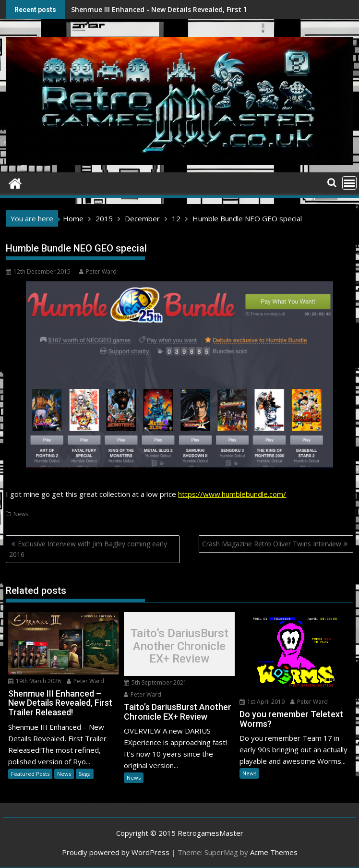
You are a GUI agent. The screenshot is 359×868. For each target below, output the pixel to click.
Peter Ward (98, 271)
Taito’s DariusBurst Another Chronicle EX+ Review (179, 646)
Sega (85, 774)
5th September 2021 (155, 682)
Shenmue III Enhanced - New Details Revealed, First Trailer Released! (144, 9)
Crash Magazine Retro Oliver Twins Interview (272, 544)
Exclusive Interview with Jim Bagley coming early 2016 (88, 549)
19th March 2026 (35, 681)
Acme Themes (274, 852)
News (21, 514)
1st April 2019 (262, 702)
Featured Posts (30, 774)
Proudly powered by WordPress (116, 852)
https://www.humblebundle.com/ (232, 494)
